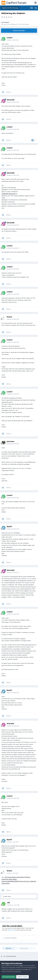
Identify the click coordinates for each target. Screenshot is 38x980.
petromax (11, 441)
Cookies (21, 966)
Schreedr (10, 724)
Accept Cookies (9, 977)
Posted (13, 102)
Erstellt (13, 40)
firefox (9, 317)
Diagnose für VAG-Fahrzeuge (20, 24)
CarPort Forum (14, 3)
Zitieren (9, 92)
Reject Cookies (22, 977)
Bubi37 (9, 527)
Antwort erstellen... (11, 938)
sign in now (11, 930)
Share (9, 948)
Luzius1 (6, 22)
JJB (8, 903)
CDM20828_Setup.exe (8, 194)
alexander (11, 100)
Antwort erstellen (19, 31)
